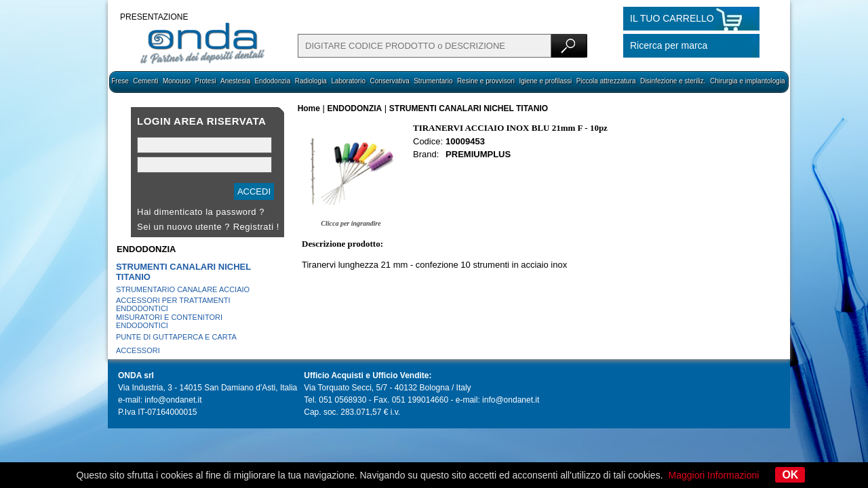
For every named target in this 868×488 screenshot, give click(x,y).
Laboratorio (348, 81)
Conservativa (389, 81)
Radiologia (311, 81)
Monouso (177, 81)
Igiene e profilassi (545, 81)
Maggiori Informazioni (714, 475)
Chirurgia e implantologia (748, 81)
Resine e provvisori (486, 81)
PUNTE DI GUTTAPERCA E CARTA (176, 337)
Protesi (205, 81)
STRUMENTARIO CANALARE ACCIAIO (183, 289)
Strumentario (433, 81)
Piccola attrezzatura (606, 81)
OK (790, 475)
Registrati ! (256, 227)
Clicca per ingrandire (351, 223)
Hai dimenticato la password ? (201, 212)
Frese (120, 81)
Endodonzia (272, 81)
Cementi (145, 81)
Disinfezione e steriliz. (673, 81)
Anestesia (235, 81)
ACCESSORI (138, 350)
